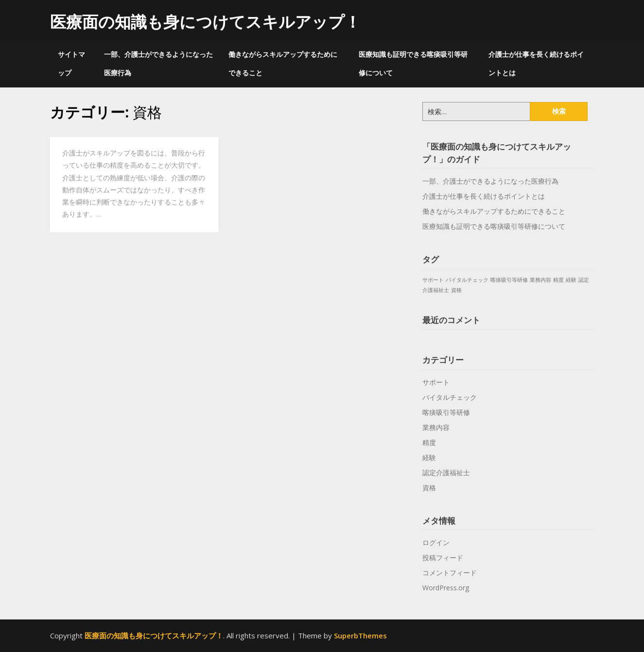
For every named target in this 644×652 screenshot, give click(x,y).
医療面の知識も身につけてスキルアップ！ (205, 22)
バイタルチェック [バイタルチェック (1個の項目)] (467, 280)
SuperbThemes (360, 635)
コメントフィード (450, 573)
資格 (429, 488)
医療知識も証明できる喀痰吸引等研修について (413, 63)
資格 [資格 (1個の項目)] (456, 290)
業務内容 (436, 427)
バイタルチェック (450, 397)
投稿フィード (443, 558)
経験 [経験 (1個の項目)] (571, 280)
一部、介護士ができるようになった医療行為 (158, 63)
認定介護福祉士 (446, 472)
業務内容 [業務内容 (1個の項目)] (540, 280)
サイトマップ (71, 63)
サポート (436, 382)
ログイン (436, 542)
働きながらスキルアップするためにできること (283, 63)
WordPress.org (446, 588)
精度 (429, 442)
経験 (429, 457)
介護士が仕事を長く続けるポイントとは (536, 63)
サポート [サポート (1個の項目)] (433, 280)
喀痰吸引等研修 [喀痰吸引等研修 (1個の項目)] (509, 280)
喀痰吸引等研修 (446, 412)
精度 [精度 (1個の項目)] (558, 280)
